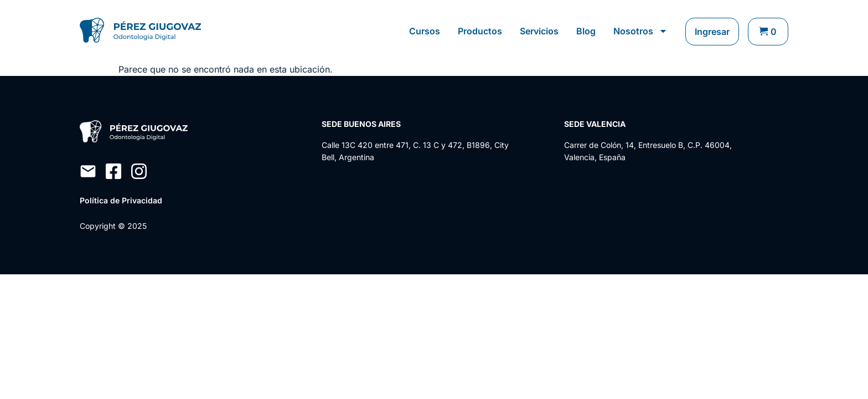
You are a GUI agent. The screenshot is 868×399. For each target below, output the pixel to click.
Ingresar (712, 32)
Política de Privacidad (121, 200)
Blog (586, 31)
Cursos (425, 31)
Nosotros (640, 31)
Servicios (539, 31)
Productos (480, 31)
